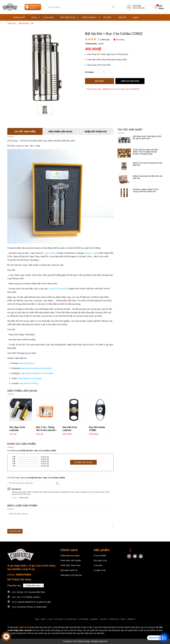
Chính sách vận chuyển (71, 560)
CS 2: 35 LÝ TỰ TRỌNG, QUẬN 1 (26, 597)
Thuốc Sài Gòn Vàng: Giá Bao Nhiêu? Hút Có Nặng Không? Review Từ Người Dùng (145, 152)
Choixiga (136, 550)
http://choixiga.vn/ (27, 363)
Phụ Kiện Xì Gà (69, 17)
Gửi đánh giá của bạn (83, 462)
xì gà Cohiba (50, 253)
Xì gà (50, 619)
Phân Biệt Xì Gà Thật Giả (71, 575)
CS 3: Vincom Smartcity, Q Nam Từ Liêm (31, 602)
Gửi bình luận (15, 531)
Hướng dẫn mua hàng (70, 556)
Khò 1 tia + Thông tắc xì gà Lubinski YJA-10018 (46, 429)
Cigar (37, 619)
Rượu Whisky (91, 17)
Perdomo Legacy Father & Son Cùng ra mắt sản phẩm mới (146, 190)
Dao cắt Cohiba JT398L (97, 429)
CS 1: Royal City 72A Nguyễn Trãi (28, 592)
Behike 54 (131, 619)
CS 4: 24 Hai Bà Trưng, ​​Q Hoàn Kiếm (29, 607)
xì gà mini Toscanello (58, 289)
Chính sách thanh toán (70, 565)
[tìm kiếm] (113, 7)
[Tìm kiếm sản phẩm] (81, 7)
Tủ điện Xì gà (100, 570)
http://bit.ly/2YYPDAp (29, 383)
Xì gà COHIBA (100, 556)
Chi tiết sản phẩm (25, 132)
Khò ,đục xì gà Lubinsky (17, 429)
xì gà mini (103, 619)
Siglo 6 (123, 619)
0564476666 (23, 575)
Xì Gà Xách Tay (71, 619)
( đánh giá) (104, 40)
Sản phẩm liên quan (60, 132)
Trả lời (14, 498)
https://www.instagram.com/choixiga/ (37, 373)
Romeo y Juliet (91, 253)
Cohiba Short (114, 619)
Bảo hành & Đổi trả (69, 570)
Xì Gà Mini (48, 17)
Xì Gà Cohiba (83, 619)
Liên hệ (122, 17)
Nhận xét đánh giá (96, 132)
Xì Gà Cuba (59, 619)
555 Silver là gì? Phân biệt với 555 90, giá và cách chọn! (147, 137)
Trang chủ (19, 17)
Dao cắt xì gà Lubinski (70, 429)
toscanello (94, 619)
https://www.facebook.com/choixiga (36, 368)
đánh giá (45, 457)
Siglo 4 (44, 619)
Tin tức (107, 17)
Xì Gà (36, 17)
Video (136, 17)
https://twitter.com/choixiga (30, 378)
